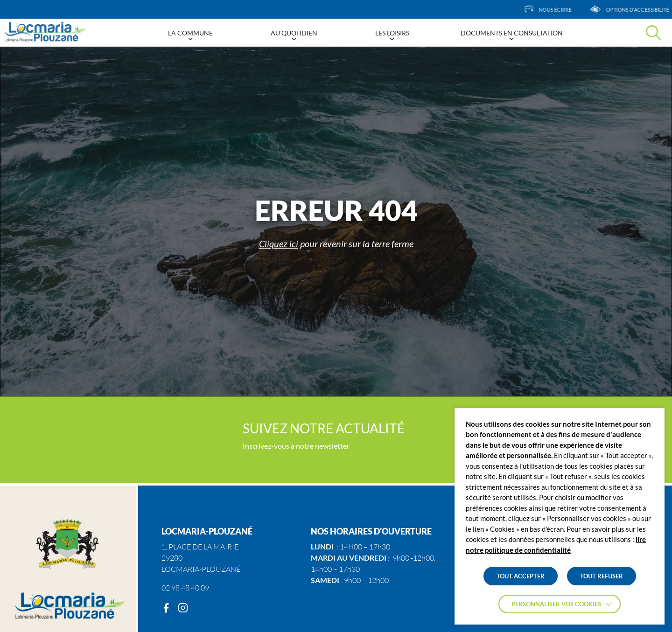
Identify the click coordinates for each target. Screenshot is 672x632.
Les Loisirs (392, 33)
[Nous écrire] (558, 9)
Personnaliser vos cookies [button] (556, 604)
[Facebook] (166, 608)
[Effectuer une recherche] (653, 33)
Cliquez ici (279, 243)
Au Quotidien (294, 33)
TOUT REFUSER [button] (602, 576)
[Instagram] (183, 608)
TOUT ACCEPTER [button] (521, 576)
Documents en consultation (512, 33)
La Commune (190, 33)
